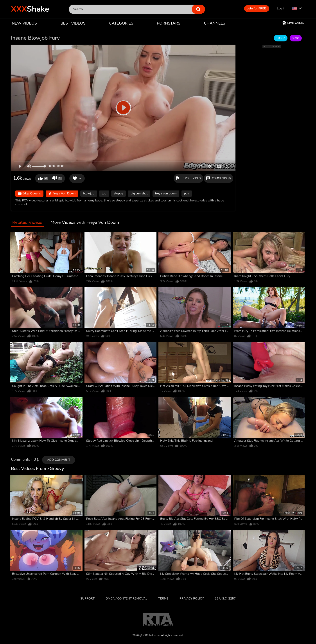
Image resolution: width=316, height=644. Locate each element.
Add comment (59, 460)
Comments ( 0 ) (25, 460)
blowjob (89, 193)
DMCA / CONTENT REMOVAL (126, 599)
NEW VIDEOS (24, 23)
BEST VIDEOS (73, 23)
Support (87, 599)
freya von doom (166, 193)
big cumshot (139, 193)
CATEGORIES (121, 23)
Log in (281, 8)
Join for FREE (257, 8)
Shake (30, 9)
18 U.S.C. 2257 (225, 599)
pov (187, 193)
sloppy (118, 193)
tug (104, 193)
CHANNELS (215, 23)
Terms (163, 599)
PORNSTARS (169, 23)
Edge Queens (29, 194)
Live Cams (293, 23)
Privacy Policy (192, 599)
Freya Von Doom (62, 194)
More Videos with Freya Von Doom (85, 223)
